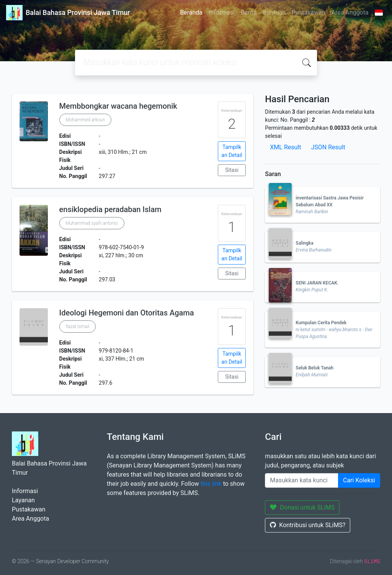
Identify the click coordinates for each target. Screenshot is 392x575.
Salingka (304, 243)
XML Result (285, 147)
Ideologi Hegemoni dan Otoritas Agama (127, 313)
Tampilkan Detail (232, 151)
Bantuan (274, 12)
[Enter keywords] (302, 480)
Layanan (23, 500)
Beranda (191, 12)
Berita (249, 12)
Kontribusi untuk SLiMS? (308, 525)
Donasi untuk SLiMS (302, 507)
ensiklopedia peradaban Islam (110, 209)
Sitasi (232, 170)
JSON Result (328, 147)
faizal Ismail (78, 327)
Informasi (222, 12)
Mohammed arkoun (86, 120)
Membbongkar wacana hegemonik (118, 106)
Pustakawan (308, 12)
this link (211, 484)
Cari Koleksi (359, 480)
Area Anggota (350, 12)
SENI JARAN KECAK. (317, 283)
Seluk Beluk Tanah (314, 368)
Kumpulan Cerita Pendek (321, 323)
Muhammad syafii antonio (92, 223)
